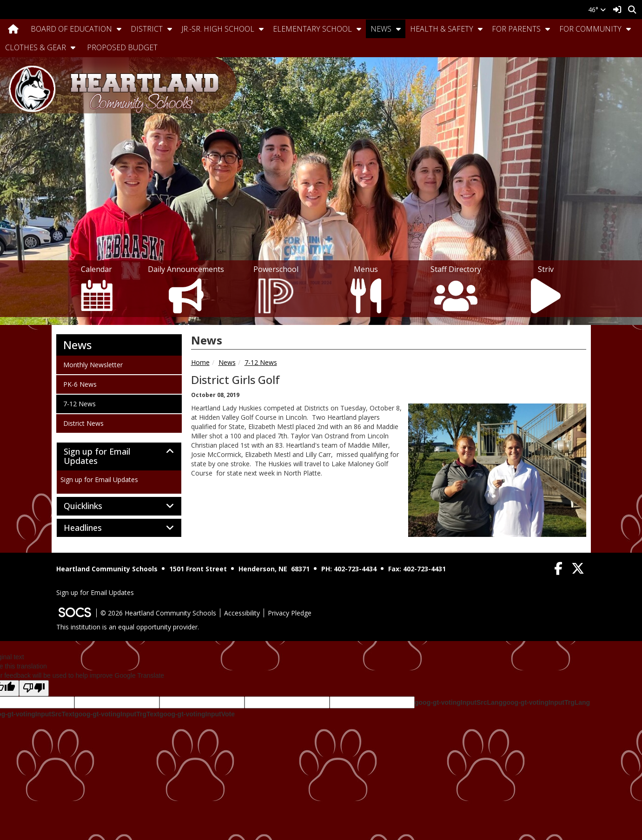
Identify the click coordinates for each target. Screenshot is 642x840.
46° (597, 10)
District (147, 29)
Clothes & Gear (36, 47)
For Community (590, 29)
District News (83, 423)
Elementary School (312, 29)
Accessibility (242, 613)
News (381, 29)
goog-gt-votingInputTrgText (117, 714)
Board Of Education (71, 29)
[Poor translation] (34, 688)
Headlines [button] (93, 528)
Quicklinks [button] (93, 506)
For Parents (516, 29)
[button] (119, 29)
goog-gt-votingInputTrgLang (546, 702)
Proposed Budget (122, 47)
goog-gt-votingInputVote (197, 714)
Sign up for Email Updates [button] (97, 456)
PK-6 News (80, 384)
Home (200, 362)
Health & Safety (442, 29)
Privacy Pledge (290, 613)
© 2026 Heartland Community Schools (158, 613)
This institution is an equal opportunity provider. (128, 627)
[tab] (119, 456)
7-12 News (261, 362)
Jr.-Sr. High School (218, 29)
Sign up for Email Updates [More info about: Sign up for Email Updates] (99, 480)
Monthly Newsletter (93, 364)
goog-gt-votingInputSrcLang (459, 702)
